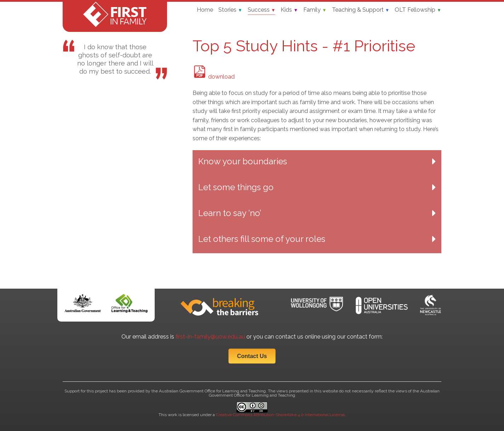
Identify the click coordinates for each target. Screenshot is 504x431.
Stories (230, 10)
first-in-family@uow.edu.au (210, 337)
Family (315, 10)
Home (205, 10)
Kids (289, 10)
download (214, 77)
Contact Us (252, 356)
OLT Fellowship (418, 10)
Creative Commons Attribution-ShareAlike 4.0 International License (280, 415)
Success (262, 10)
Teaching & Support (361, 10)
